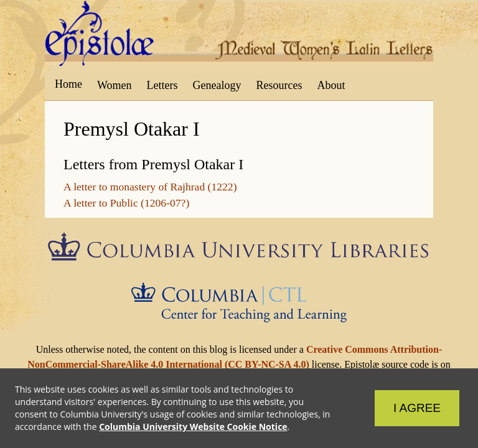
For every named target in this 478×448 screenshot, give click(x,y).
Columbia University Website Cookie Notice (193, 427)
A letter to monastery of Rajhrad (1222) (150, 187)
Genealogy (217, 85)
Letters (162, 85)
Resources (279, 85)
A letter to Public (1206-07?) (126, 203)
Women (115, 85)
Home (68, 84)
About (331, 85)
